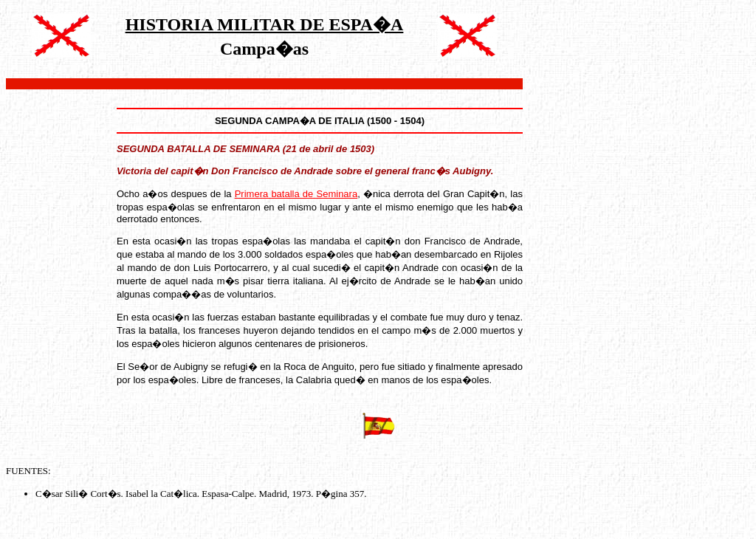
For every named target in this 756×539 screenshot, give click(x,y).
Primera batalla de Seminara (296, 194)
